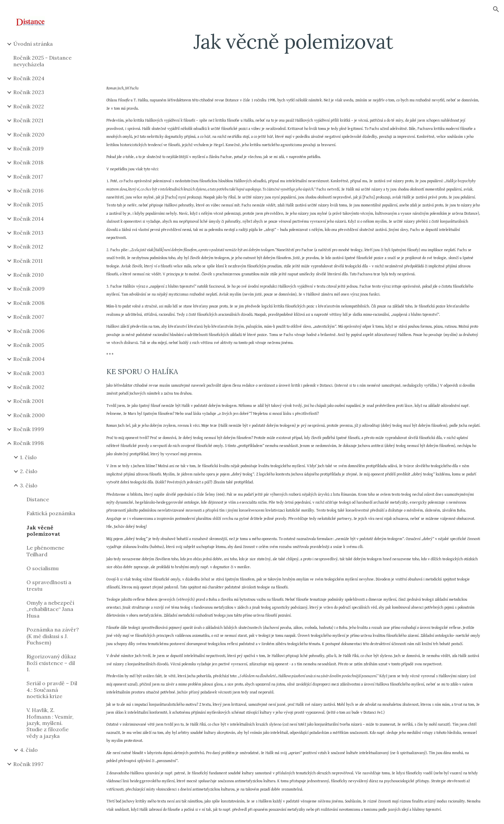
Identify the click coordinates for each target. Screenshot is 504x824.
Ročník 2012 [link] (28, 247)
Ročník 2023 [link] (29, 92)
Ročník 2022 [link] (29, 106)
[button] (496, 9)
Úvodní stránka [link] (33, 44)
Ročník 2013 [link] (28, 233)
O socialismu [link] (43, 568)
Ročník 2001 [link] (28, 401)
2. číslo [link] (29, 471)
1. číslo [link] (28, 457)
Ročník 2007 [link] (29, 317)
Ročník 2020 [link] (29, 135)
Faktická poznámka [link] (51, 513)
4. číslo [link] (29, 750)
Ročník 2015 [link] (28, 204)
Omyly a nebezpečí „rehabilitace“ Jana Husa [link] (50, 609)
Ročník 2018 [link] (28, 162)
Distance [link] (38, 499)
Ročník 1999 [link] (29, 429)
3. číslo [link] (29, 485)
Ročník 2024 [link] (29, 78)
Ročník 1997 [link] (28, 764)
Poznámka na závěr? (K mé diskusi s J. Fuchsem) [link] (53, 636)
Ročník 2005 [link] (29, 345)
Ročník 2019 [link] (28, 148)
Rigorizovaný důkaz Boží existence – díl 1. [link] (51, 663)
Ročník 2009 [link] (29, 289)
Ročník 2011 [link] (28, 261)
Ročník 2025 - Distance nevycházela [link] (42, 61)
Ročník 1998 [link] (28, 443)
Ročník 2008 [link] (29, 303)
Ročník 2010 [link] (28, 275)
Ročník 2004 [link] (29, 359)
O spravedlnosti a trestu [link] (49, 585)
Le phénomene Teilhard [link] (45, 551)
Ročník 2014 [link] (28, 219)
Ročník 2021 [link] (28, 120)
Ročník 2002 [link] (29, 387)
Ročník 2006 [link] (29, 331)
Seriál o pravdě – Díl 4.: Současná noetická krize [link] (52, 690)
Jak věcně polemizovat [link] (43, 531)
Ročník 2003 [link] (29, 373)
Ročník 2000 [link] (29, 415)
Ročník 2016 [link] (28, 191)
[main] (294, 41)
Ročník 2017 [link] (28, 177)
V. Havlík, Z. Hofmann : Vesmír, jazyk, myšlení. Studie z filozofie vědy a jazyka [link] (50, 723)
